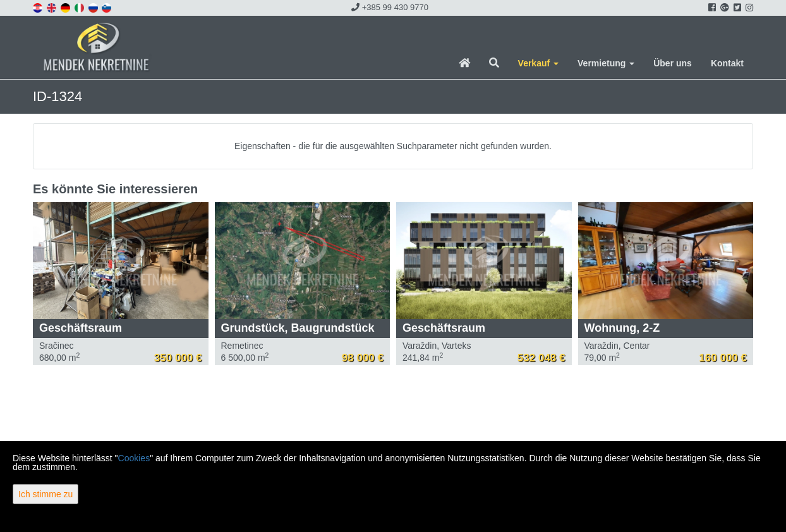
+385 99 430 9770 (390, 7)
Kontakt (727, 63)
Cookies (134, 458)
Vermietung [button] (606, 63)
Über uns (673, 63)
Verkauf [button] (538, 63)
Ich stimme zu (45, 494)
